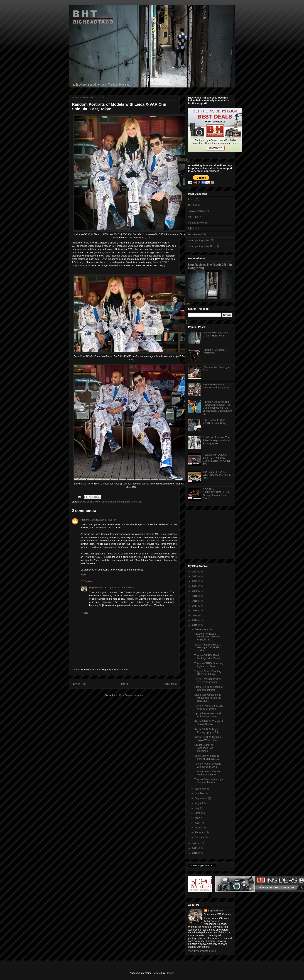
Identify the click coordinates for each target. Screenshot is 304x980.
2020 (195, 591)
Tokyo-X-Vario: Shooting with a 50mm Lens (208, 765)
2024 (195, 572)
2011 (195, 848)
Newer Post (79, 684)
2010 (195, 853)
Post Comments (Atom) (131, 695)
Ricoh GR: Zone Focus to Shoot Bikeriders (209, 688)
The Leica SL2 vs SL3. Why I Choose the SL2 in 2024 (217, 475)
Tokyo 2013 (137, 502)
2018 (195, 601)
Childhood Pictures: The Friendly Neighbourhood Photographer (216, 440)
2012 (195, 843)
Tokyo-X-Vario (196, 211)
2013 (195, 625)
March (199, 828)
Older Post (170, 684)
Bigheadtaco (96, 588)
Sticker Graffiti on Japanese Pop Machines (204, 748)
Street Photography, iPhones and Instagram (216, 386)
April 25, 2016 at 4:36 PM (103, 520)
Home (125, 684)
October (200, 793)
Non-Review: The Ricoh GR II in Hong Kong (216, 334)
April (198, 823)
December (201, 629)
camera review (196, 223)
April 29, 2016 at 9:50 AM (121, 588)
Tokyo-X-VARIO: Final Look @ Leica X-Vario (208, 657)
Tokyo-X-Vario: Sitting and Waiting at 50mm (209, 707)
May (198, 818)
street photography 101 (201, 246)
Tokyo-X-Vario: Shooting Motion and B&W (208, 773)
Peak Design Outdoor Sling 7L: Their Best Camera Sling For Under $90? (217, 459)
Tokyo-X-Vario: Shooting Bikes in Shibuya (208, 673)
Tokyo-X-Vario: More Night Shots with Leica (209, 781)
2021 (195, 586)
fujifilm (192, 228)
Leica (83, 502)
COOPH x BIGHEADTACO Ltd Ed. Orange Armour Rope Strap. (216, 494)
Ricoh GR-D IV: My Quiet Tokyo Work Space (208, 739)
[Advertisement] (210, 534)
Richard (85, 520)
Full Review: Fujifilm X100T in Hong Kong (215, 422)
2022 (195, 581)
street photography (120, 502)
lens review (194, 234)
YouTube (193, 217)
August (199, 803)
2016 (195, 610)
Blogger (170, 973)
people (105, 502)
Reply (83, 575)
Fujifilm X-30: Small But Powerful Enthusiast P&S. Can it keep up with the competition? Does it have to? (217, 408)
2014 (195, 620)
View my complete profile (202, 951)
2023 (195, 576)
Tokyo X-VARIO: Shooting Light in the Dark (209, 665)
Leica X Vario (94, 502)
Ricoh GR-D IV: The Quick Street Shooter (209, 723)
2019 (195, 596)
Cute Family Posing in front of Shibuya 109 (207, 757)
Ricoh (191, 205)
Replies (88, 581)
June (198, 813)
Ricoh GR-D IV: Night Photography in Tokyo (208, 731)
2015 (195, 615)
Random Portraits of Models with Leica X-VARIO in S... (207, 637)
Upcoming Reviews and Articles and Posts (208, 715)
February (200, 832)
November (201, 789)
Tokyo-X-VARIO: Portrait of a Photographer (208, 681)
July (198, 808)
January (200, 837)
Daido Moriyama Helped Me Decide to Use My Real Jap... (208, 698)
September (201, 798)
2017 (195, 606)
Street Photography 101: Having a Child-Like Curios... (208, 648)
